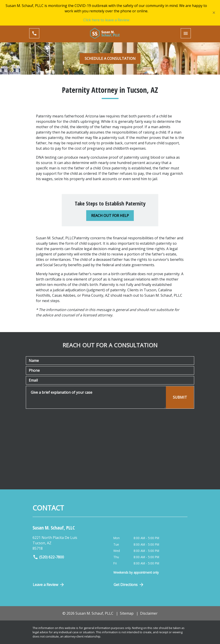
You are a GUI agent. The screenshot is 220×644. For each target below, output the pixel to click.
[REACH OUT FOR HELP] (110, 216)
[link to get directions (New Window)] (71, 543)
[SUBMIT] (180, 397)
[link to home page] (110, 33)
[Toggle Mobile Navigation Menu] (186, 33)
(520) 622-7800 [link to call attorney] (48, 557)
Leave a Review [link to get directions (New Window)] (49, 585)
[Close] (214, 13)
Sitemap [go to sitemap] (127, 613)
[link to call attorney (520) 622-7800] (34, 33)
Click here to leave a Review (106, 20)
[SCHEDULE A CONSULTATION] (110, 58)
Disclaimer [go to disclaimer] (149, 613)
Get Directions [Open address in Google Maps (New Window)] (129, 585)
